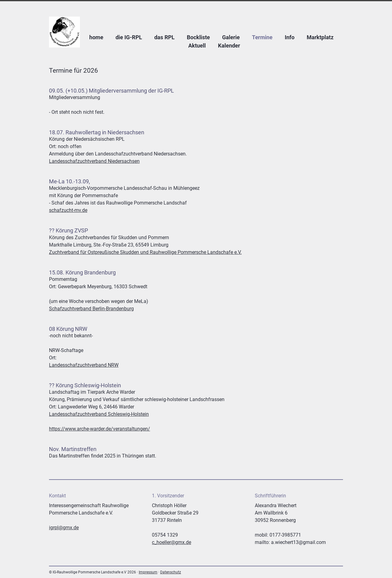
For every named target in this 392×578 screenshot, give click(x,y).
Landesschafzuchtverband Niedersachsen (94, 161)
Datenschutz (171, 572)
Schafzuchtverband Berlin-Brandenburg (91, 309)
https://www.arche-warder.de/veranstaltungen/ (100, 429)
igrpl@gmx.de (64, 528)
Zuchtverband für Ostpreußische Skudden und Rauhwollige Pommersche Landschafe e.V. (145, 252)
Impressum (148, 572)
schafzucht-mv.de (68, 210)
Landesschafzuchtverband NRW (84, 365)
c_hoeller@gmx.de (171, 542)
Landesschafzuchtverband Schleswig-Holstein (99, 414)
